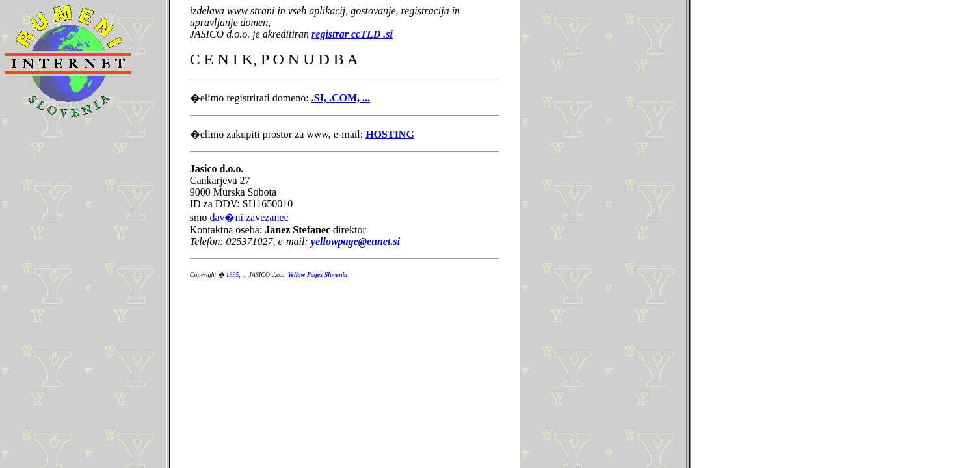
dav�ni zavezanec (249, 217)
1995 (232, 275)
